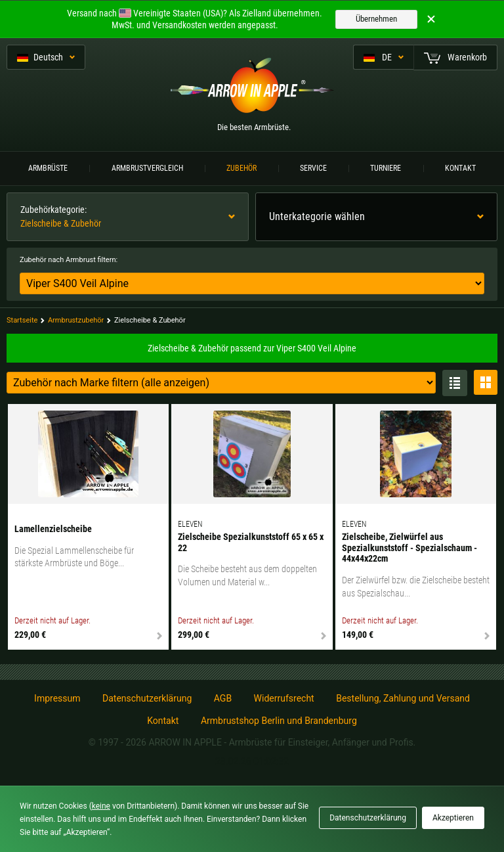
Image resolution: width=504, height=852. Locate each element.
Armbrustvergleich (147, 168)
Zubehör (241, 168)
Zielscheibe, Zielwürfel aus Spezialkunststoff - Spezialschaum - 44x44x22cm (409, 548)
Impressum (57, 698)
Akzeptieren (453, 818)
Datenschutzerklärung (147, 698)
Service (313, 168)
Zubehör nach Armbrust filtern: (69, 260)
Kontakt (460, 168)
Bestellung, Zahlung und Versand (403, 698)
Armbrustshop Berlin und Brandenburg (279, 721)
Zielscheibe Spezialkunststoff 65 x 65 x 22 (251, 542)
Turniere (386, 168)
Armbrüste (48, 168)
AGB (223, 698)
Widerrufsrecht (284, 698)
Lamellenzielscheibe (53, 529)
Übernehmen (376, 19)
